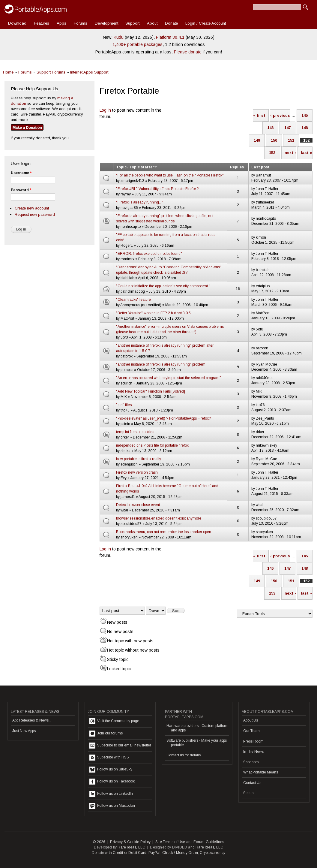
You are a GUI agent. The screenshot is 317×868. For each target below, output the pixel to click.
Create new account (32, 208)
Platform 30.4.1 (170, 37)
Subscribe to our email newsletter (120, 746)
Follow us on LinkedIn (111, 794)
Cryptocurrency (212, 853)
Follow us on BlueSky (111, 770)
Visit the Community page (114, 721)
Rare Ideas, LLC (131, 847)
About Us (251, 720)
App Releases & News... (32, 720)
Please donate (188, 52)
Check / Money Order (180, 853)
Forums (81, 23)
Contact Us (252, 783)
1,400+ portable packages (138, 44)
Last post (260, 167)
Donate (171, 23)
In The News (253, 752)
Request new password (35, 214)
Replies (237, 167)
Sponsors (251, 762)
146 (270, 128)
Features (42, 23)
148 (305, 128)
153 (272, 153)
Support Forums (51, 72)
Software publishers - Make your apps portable (197, 743)
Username (21, 173)
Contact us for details (184, 755)
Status (248, 793)
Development (106, 23)
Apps (61, 23)
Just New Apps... (25, 731)
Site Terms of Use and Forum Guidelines (190, 842)
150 (274, 140)
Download (17, 23)
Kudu (119, 37)
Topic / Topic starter (137, 167)
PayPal (154, 853)
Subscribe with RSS (109, 758)
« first (259, 115)
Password (21, 190)
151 (291, 140)
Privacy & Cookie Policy (130, 842)
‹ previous (280, 115)
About (152, 23)
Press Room (253, 741)
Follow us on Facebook (112, 782)
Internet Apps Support (89, 72)
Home (8, 72)
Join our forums (106, 734)
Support (132, 23)
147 (287, 128)
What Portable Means (261, 772)
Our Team (251, 731)
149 (257, 140)
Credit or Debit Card (130, 853)
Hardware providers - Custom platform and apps (197, 728)
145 (305, 115)
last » (307, 153)
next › (290, 153)
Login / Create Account (206, 23)
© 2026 (99, 842)
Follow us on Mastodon (112, 806)
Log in (105, 110)
